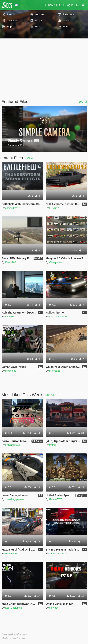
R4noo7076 (56, 499)
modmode (11, 371)
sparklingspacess (15, 499)
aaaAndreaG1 (13, 208)
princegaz (55, 371)
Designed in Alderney (14, 634)
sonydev (54, 608)
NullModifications (59, 316)
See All (82, 102)
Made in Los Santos (13, 638)
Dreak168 (11, 262)
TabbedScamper (58, 553)
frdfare (53, 445)
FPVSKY (54, 208)
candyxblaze (12, 316)
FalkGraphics (13, 445)
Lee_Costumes (14, 608)
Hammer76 (11, 553)
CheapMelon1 (57, 262)
